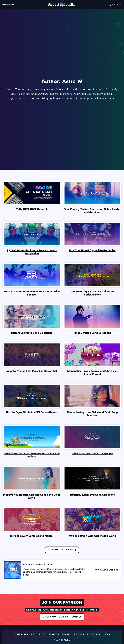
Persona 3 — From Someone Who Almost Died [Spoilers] (32, 293)
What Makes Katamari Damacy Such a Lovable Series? (32, 455)
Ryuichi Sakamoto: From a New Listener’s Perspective (32, 252)
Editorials (21, 635)
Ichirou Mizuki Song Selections (92, 333)
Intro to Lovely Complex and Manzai (32, 536)
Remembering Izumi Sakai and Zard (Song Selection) (92, 414)
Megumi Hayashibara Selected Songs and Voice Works (32, 496)
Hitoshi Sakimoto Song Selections (32, 333)
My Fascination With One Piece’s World (92, 536)
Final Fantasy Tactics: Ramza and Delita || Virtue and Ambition (92, 211)
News (106, 635)
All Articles (62, 640)
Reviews (54, 635)
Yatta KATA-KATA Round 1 (32, 209)
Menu (8, 4)
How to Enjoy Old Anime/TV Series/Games (32, 412)
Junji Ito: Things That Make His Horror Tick (32, 371)
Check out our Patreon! (62, 617)
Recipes (79, 635)
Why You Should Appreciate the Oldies (92, 250)
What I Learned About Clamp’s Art (92, 454)
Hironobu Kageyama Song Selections (92, 495)
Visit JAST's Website (108, 570)
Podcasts (93, 635)
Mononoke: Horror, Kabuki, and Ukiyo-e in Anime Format (92, 373)
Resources (38, 635)
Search (115, 4)
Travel (67, 635)
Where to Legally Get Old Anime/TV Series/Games (92, 293)
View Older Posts (62, 550)
